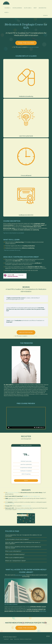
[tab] (26, 536)
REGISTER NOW (26, 332)
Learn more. (43, 611)
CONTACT (6, 639)
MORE (7, 12)
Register (26, 480)
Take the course (26, 43)
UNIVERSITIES (42, 8)
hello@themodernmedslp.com (25, 510)
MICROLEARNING (17, 8)
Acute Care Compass (33, 47)
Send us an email (10, 504)
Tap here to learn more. (11, 500)
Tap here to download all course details (14, 233)
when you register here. (34, 496)
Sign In (45, 15)
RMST (35, 8)
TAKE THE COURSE (26, 628)
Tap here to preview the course (12, 250)
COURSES (8, 8)
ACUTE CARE (28, 8)
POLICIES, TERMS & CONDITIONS (23, 639)
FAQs (11, 639)
